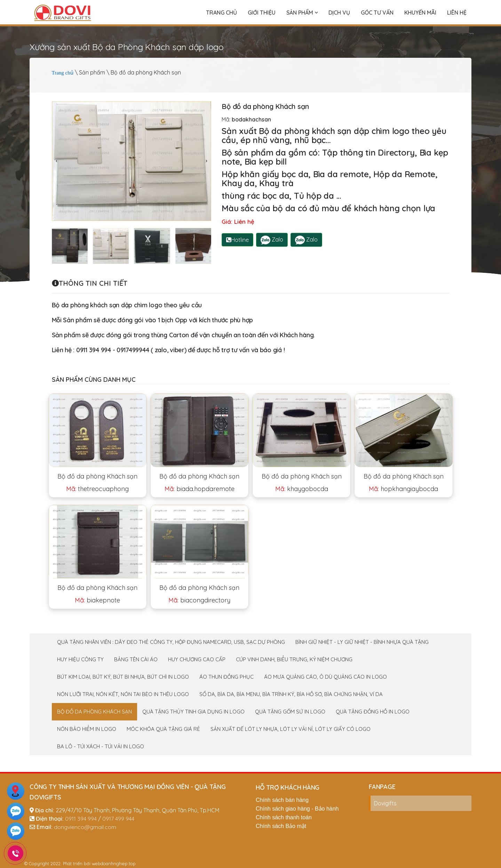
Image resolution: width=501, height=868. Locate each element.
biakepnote (97, 600)
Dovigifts (385, 803)
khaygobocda (302, 489)
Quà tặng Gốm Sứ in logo (290, 712)
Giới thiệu (262, 13)
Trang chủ (221, 13)
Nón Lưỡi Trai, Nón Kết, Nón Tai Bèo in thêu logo (123, 694)
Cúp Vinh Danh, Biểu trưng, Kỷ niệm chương (294, 659)
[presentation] (57, 161)
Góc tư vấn (377, 13)
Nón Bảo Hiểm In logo (87, 729)
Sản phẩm (302, 13)
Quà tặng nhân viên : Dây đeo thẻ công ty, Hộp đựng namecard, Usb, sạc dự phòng (171, 642)
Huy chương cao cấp (197, 659)
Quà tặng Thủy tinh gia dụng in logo (193, 712)
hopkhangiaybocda (403, 489)
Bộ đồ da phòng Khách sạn (97, 476)
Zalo (272, 240)
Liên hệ (457, 13)
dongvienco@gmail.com (85, 827)
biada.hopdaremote (200, 489)
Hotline (237, 240)
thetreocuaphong (97, 489)
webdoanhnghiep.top (114, 863)
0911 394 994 (81, 819)
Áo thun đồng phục (226, 677)
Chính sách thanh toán (284, 817)
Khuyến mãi (420, 13)
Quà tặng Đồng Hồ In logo (373, 712)
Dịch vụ (339, 13)
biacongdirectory (199, 600)
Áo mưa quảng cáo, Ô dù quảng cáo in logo (325, 677)
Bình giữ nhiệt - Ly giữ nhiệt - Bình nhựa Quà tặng (362, 642)
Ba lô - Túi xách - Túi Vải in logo (101, 746)
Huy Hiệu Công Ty (80, 659)
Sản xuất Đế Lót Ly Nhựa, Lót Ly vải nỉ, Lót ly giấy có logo (291, 729)
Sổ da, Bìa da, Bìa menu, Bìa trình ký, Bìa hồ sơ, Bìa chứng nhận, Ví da (291, 694)
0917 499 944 (118, 819)
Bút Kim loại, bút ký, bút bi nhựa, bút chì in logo (123, 677)
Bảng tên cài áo (136, 659)
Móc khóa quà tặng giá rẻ (163, 729)
